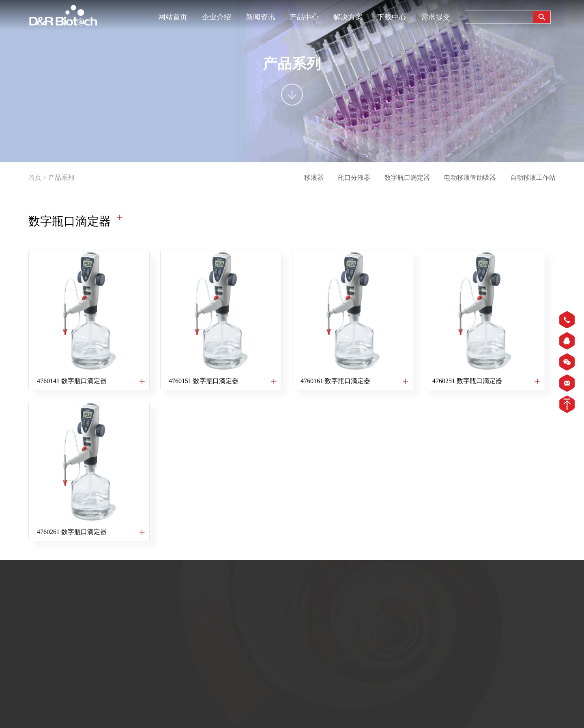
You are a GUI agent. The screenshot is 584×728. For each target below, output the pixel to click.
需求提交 (436, 17)
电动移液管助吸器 (470, 178)
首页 (35, 178)
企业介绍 (217, 17)
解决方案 (348, 17)
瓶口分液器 (354, 178)
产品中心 (304, 17)
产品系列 (61, 178)
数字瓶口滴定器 (407, 178)
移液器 (314, 178)
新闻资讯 (260, 17)
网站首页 (173, 17)
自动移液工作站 (533, 178)
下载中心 (392, 17)
